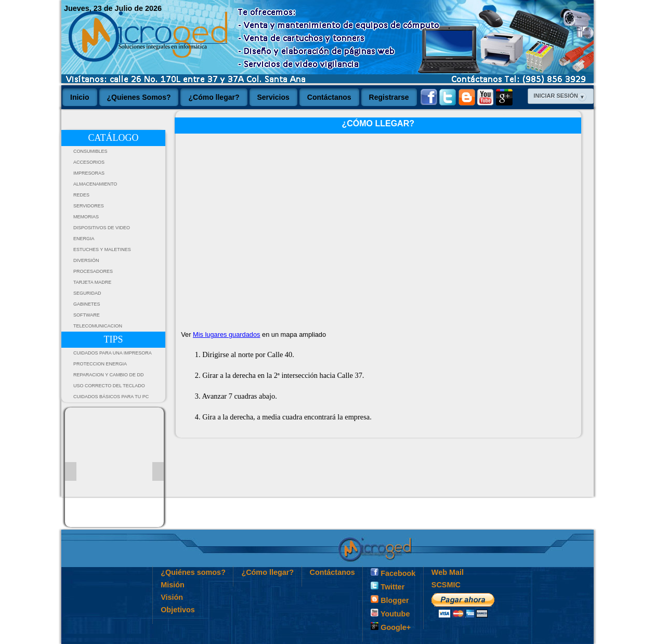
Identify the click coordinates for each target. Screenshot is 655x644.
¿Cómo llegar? (267, 572)
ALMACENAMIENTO (95, 184)
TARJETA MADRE (92, 282)
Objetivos (178, 610)
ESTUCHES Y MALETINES (102, 249)
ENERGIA (84, 239)
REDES (81, 195)
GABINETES (87, 304)
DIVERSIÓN (86, 260)
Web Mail (448, 572)
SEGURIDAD (87, 293)
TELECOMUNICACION (98, 326)
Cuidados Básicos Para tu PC (111, 397)
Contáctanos (332, 572)
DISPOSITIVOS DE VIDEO (102, 228)
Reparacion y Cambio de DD (109, 375)
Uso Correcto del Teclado (109, 386)
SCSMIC (446, 585)
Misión (173, 585)
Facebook (393, 573)
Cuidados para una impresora (113, 353)
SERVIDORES (89, 206)
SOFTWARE (87, 315)
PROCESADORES (93, 271)
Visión (172, 597)
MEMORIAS (86, 217)
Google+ (391, 627)
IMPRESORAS (89, 173)
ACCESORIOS (89, 162)
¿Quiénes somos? (193, 572)
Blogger (390, 600)
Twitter (388, 586)
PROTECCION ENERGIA (100, 364)
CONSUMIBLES (90, 151)
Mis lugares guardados (226, 334)
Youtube (390, 613)
